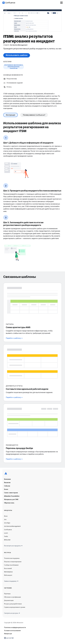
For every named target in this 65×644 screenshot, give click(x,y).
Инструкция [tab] (11, 115)
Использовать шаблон (17, 55)
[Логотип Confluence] (9, 3)
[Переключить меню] (61, 3)
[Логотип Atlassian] (6, 457)
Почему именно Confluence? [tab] (34, 115)
